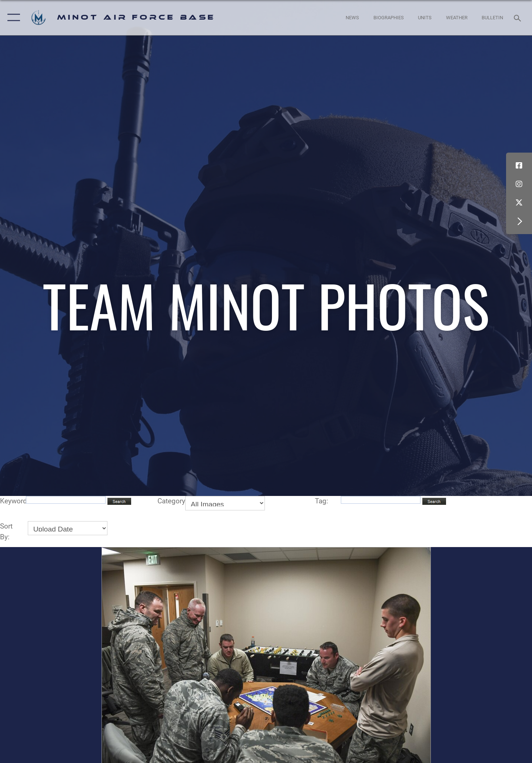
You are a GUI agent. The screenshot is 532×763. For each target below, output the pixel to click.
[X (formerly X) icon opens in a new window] (519, 203)
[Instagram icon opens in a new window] (519, 184)
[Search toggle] (518, 17)
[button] (12, 18)
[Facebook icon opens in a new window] (519, 166)
